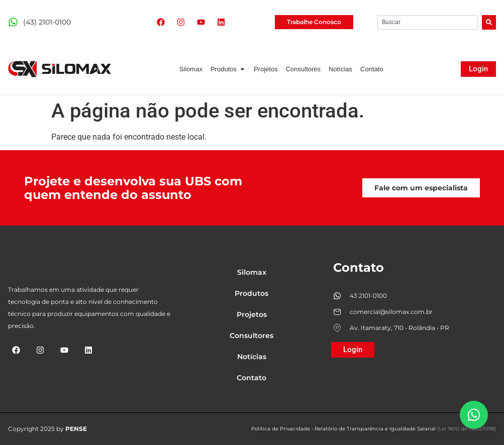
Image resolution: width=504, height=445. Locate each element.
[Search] (489, 22)
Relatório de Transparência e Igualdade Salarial (375, 429)
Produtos (251, 293)
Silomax (252, 272)
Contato (251, 378)
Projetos (252, 314)
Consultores (251, 336)
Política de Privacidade (281, 429)
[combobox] (428, 22)
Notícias (252, 357)
